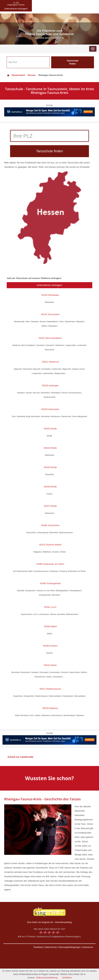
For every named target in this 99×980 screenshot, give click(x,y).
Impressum (88, 947)
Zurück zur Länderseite (20, 757)
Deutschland (16, 75)
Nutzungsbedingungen (70, 947)
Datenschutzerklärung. (47, 978)
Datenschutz (51, 947)
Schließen (67, 978)
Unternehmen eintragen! (50, 285)
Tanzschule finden (73, 62)
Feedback (38, 947)
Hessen (32, 75)
